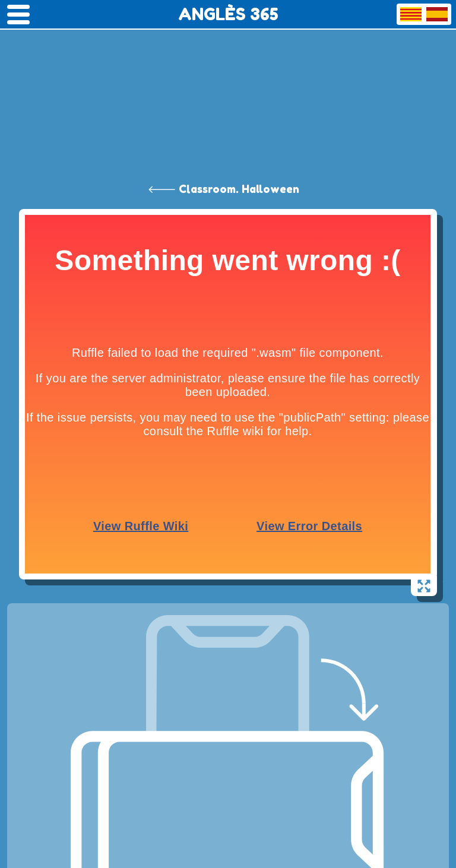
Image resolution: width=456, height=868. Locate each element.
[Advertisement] (228, 89)
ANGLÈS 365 (228, 14)
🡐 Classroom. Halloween (224, 189)
